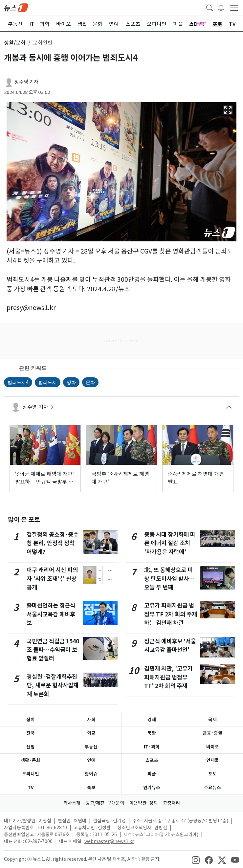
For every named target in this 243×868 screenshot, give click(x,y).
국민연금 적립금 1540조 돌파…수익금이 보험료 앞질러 (53, 650)
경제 (152, 720)
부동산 (91, 747)
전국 (31, 733)
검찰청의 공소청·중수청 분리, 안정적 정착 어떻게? (53, 543)
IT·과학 (152, 747)
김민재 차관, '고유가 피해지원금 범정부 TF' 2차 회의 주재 (168, 677)
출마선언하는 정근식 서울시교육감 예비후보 (51, 614)
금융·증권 (212, 733)
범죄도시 (48, 382)
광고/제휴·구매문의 (105, 803)
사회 (91, 720)
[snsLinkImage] (196, 860)
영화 (71, 382)
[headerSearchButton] (210, 7)
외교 (91, 733)
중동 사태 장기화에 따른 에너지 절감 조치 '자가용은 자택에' (170, 543)
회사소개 (72, 803)
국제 (212, 720)
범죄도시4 (18, 382)
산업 (31, 747)
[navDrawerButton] (234, 8)
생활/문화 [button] (15, 43)
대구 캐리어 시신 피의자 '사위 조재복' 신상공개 (52, 579)
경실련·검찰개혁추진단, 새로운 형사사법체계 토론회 (53, 685)
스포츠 (152, 760)
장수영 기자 (26, 82)
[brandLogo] (16, 7)
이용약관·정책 (144, 803)
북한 (152, 733)
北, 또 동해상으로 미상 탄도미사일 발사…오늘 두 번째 (169, 579)
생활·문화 (31, 760)
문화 (90, 382)
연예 (91, 760)
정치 (31, 720)
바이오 (213, 747)
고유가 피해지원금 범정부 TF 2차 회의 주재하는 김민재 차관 (171, 614)
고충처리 (171, 803)
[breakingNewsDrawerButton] (221, 7)
